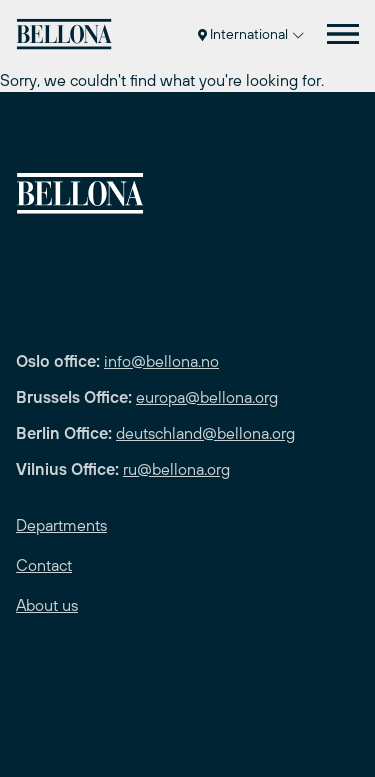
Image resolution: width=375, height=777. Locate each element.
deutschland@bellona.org (205, 433)
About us (47, 605)
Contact (44, 565)
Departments (61, 525)
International (251, 34)
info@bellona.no (161, 361)
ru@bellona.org (176, 469)
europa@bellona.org (207, 397)
